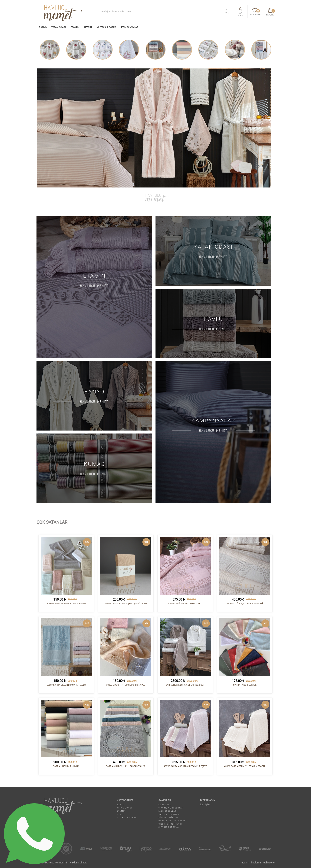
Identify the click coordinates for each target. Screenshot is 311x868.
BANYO (43, 27)
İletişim (205, 805)
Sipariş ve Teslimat (171, 808)
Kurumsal (165, 805)
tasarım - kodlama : (258, 863)
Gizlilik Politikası (170, 824)
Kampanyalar (130, 27)
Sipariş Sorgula (169, 827)
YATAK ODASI (59, 27)
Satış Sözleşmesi (169, 814)
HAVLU (88, 27)
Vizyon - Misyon (168, 818)
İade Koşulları (168, 811)
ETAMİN (75, 27)
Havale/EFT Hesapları (173, 821)
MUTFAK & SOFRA (107, 27)
